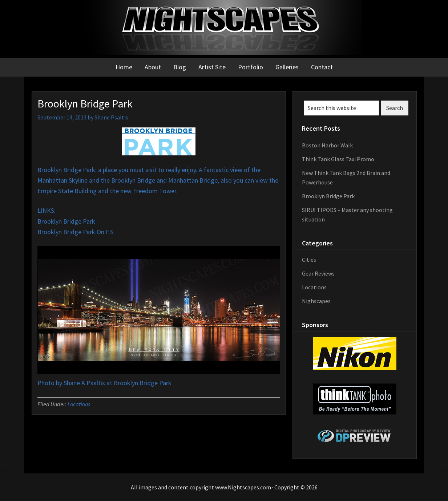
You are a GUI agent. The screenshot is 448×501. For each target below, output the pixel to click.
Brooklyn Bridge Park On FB (75, 232)
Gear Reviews (318, 273)
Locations (79, 404)
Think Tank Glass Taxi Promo (338, 159)
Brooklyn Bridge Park (66, 221)
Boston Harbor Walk (327, 145)
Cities (309, 260)
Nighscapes (316, 301)
